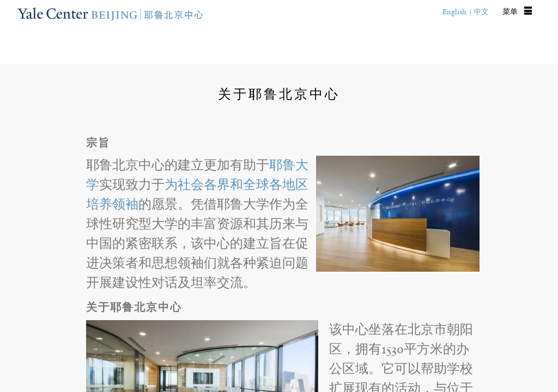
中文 (481, 12)
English (454, 12)
